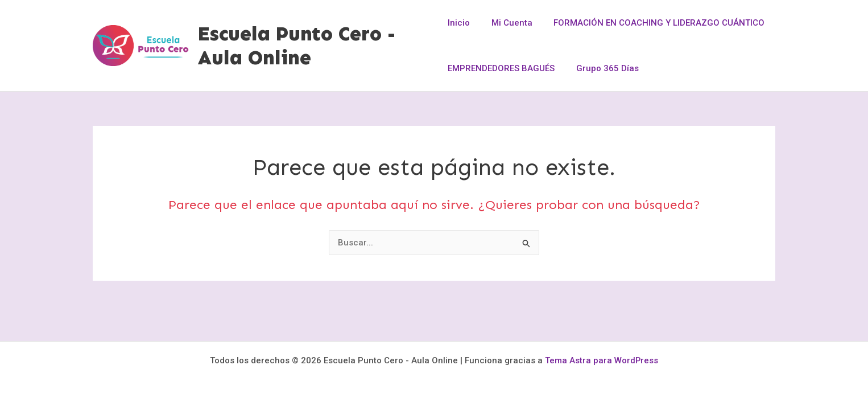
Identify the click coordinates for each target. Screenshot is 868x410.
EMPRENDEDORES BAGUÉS (501, 68)
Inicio (459, 23)
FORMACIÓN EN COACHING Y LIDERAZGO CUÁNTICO (650, 23)
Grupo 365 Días (603, 68)
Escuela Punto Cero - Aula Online (297, 46)
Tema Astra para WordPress (602, 360)
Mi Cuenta (507, 23)
